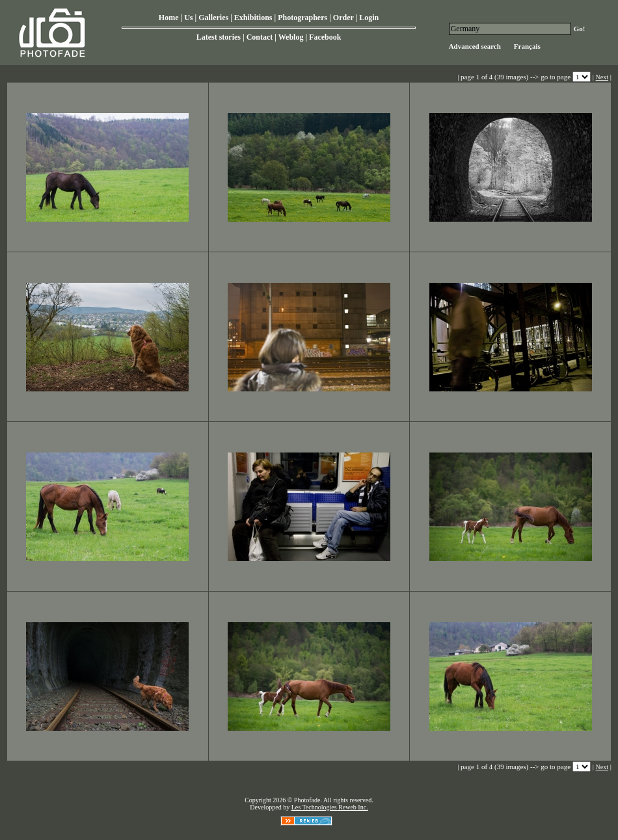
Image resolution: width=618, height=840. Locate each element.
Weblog (291, 37)
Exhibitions (253, 18)
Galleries (213, 18)
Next (602, 77)
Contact (260, 37)
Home (169, 18)
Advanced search (475, 46)
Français (527, 46)
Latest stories (219, 37)
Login (369, 18)
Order (343, 18)
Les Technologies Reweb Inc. (330, 807)
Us (188, 18)
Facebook (325, 37)
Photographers (302, 18)
